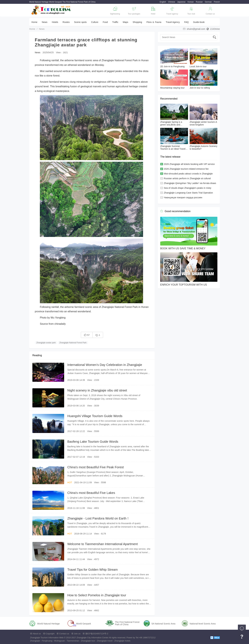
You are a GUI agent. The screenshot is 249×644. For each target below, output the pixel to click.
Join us (77, 634)
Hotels (55, 22)
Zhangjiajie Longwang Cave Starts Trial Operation (188, 193)
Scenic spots (80, 22)
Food (105, 22)
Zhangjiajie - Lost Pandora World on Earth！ (98, 518)
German (208, 2)
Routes (66, 22)
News (45, 22)
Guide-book (199, 22)
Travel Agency (173, 22)
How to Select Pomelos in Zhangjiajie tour (97, 595)
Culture (95, 22)
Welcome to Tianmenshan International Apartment (103, 544)
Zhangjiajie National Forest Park (73, 343)
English (163, 2)
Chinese (172, 2)
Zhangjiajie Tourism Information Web (47, 638)
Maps (125, 22)
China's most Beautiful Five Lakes (91, 493)
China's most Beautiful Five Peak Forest (96, 467)
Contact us (64, 634)
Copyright (50, 634)
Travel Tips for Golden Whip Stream (93, 570)
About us (37, 634)
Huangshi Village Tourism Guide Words (95, 416)
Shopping (137, 22)
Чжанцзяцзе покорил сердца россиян (183, 197)
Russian (199, 2)
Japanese (181, 2)
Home (34, 22)
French (217, 2)
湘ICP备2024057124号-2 (97, 634)
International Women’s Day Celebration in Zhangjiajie (105, 365)
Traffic (115, 22)
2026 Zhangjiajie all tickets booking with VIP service (189, 164)
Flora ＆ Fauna (154, 22)
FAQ (186, 22)
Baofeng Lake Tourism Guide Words (93, 442)
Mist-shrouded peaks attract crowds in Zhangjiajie (188, 174)
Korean (191, 2)
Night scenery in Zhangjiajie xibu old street (97, 390)
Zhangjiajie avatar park (46, 343)
